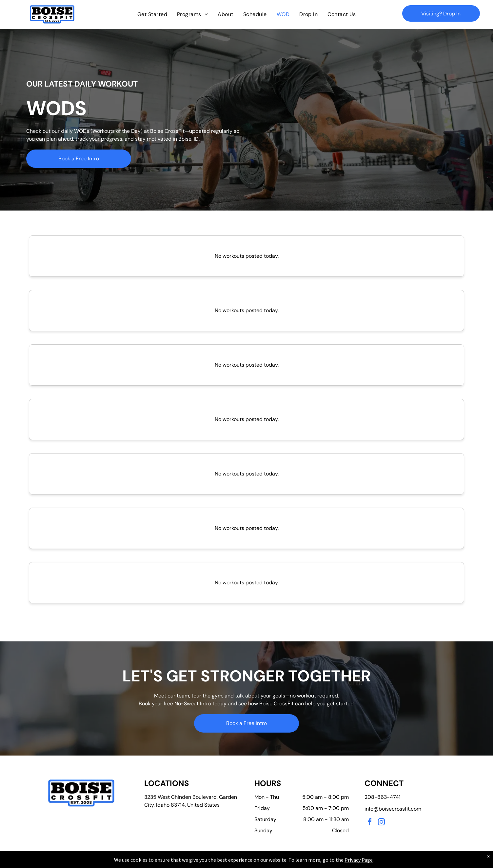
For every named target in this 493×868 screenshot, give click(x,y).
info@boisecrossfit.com (393, 809)
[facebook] (370, 823)
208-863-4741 (383, 797)
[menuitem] (152, 14)
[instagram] (382, 823)
